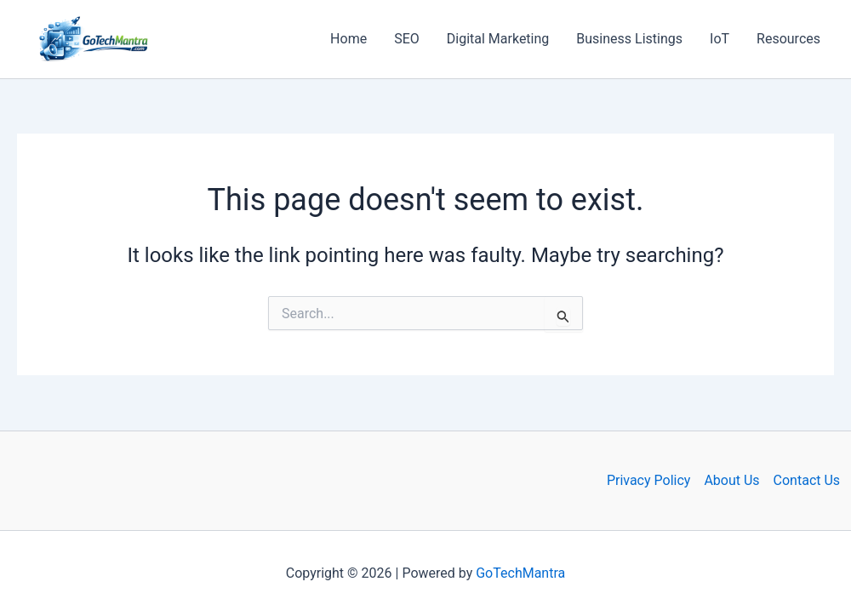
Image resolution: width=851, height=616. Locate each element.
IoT (720, 39)
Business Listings (629, 39)
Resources (788, 39)
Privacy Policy (649, 480)
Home (348, 39)
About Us (731, 480)
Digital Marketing (498, 39)
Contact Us (807, 480)
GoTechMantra (520, 573)
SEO (407, 39)
